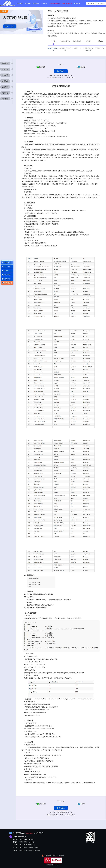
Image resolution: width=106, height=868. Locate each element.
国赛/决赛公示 (67, 3)
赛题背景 (5, 63)
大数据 (7, 263)
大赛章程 (19, 3)
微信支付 (41, 67)
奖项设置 (5, 75)
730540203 (29, 833)
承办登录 (101, 3)
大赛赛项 (44, 3)
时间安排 (5, 69)
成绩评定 (5, 93)
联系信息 (5, 99)
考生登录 (91, 3)
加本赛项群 (8, 283)
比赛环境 (5, 87)
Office (7, 271)
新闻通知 (28, 3)
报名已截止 (10, 26)
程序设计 (8, 275)
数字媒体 (8, 279)
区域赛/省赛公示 (55, 3)
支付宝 (82, 67)
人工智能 (8, 267)
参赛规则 (5, 81)
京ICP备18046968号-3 (53, 865)
